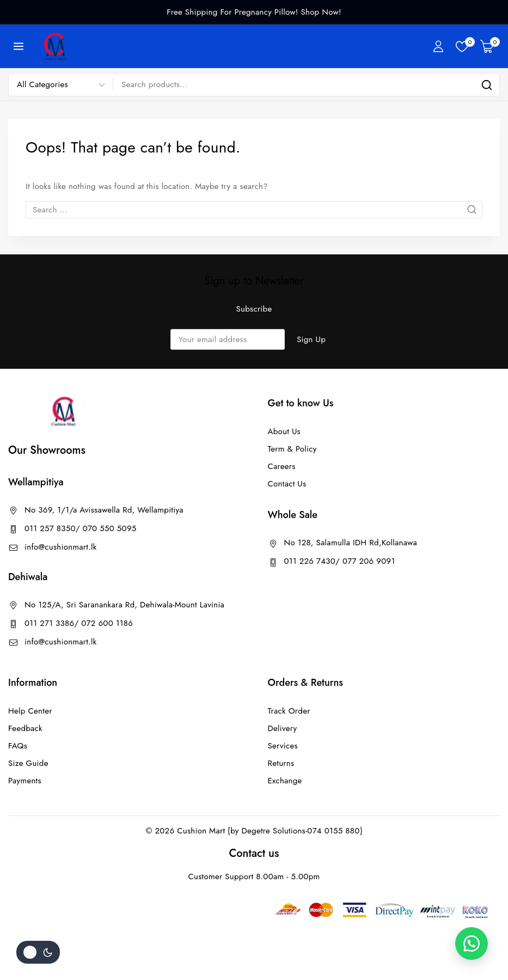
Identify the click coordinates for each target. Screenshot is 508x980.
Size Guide (28, 763)
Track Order (289, 711)
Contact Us (287, 484)
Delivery (283, 728)
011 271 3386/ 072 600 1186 (79, 623)
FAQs (18, 746)
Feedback (25, 728)
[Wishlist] (463, 47)
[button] (470, 942)
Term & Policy (292, 449)
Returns (281, 763)
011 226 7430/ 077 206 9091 (340, 561)
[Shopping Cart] (490, 46)
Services (283, 746)
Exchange (285, 781)
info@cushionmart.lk (61, 547)
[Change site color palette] (38, 952)
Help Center (30, 711)
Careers (282, 466)
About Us (284, 431)
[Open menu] (19, 46)
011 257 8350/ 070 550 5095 (81, 528)
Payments (25, 781)
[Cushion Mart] (54, 46)
